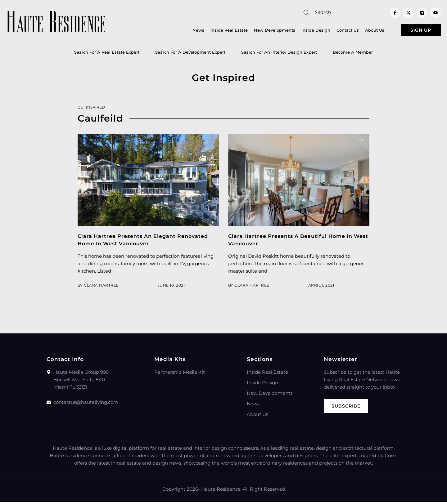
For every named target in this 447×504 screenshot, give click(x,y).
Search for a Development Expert (190, 54)
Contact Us (335, 31)
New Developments (262, 31)
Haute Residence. (221, 491)
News (185, 31)
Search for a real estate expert (107, 54)
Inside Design (303, 31)
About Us (362, 31)
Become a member (353, 54)
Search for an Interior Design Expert (279, 54)
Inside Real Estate (216, 31)
